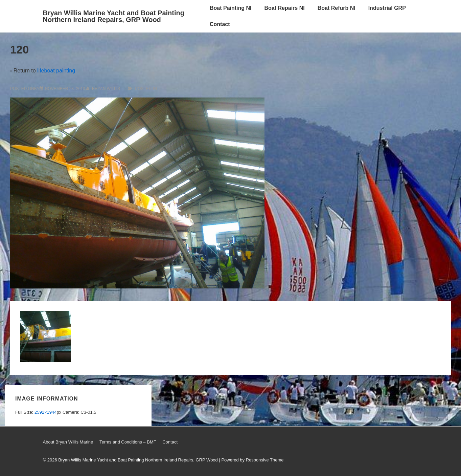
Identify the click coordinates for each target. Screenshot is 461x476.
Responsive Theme (265, 460)
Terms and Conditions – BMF (128, 442)
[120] (65, 89)
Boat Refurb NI (337, 8)
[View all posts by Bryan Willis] (104, 89)
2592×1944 (45, 412)
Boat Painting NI (231, 8)
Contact (220, 24)
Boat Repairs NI (285, 8)
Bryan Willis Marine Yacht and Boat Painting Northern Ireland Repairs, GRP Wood (114, 16)
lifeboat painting (56, 71)
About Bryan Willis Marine (68, 442)
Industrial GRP (387, 8)
